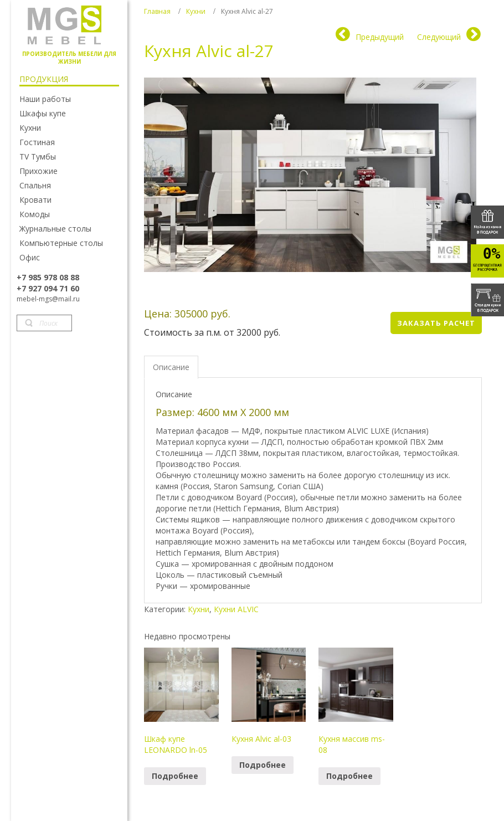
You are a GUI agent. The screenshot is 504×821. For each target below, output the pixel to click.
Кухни (196, 11)
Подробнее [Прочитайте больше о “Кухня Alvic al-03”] (263, 765)
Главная (157, 11)
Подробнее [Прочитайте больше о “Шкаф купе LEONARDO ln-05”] (175, 776)
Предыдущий (380, 37)
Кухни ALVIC (236, 609)
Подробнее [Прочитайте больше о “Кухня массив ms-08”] (349, 776)
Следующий (439, 37)
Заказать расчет (436, 323)
